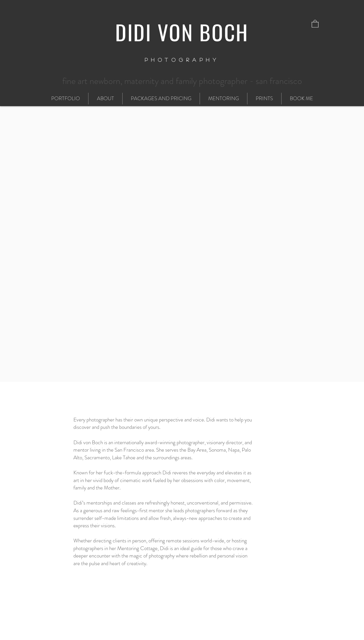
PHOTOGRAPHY (182, 60)
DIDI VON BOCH (182, 32)
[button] (315, 23)
